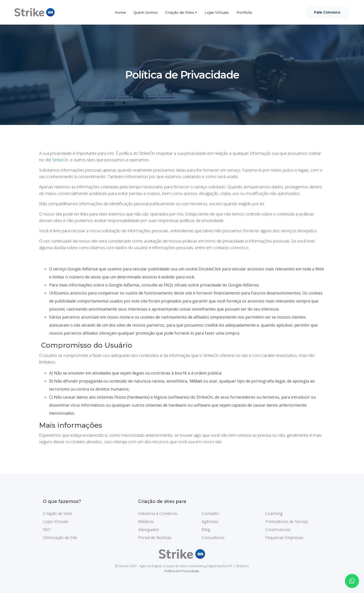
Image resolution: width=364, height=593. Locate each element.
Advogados (149, 530)
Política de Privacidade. (182, 571)
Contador (210, 513)
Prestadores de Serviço (287, 522)
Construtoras (278, 530)
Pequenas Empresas (284, 538)
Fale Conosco (327, 12)
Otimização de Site (60, 538)
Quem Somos (146, 13)
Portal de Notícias (155, 538)
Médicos (146, 522)
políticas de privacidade (202, 220)
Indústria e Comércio (158, 513)
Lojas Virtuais (217, 13)
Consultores (213, 538)
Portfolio (244, 13)
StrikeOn (60, 160)
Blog (206, 530)
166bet (196, 381)
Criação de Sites (180, 13)
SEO (47, 530)
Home (120, 13)
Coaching (274, 513)
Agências (210, 522)
